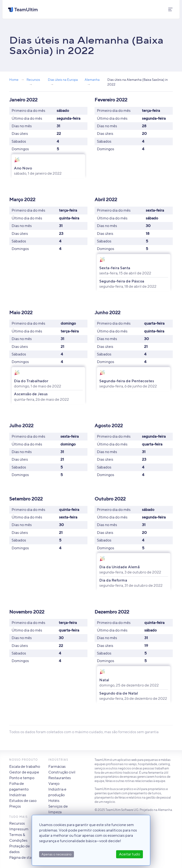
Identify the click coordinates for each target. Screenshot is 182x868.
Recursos (33, 80)
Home (14, 80)
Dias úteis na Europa (63, 80)
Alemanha (92, 80)
